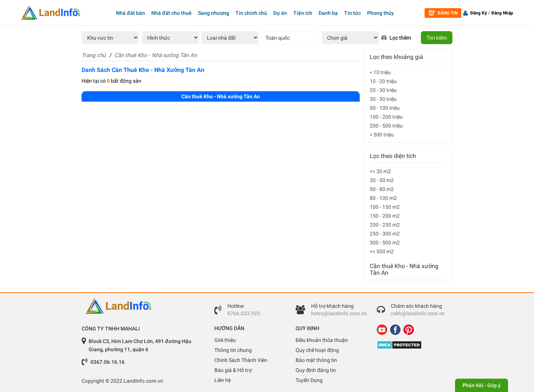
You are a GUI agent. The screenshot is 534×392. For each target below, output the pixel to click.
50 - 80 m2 (382, 189)
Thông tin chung (233, 350)
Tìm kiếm (437, 38)
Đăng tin (443, 13)
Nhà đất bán (131, 13)
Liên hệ (222, 380)
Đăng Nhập (502, 13)
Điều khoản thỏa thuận (322, 340)
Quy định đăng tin (316, 370)
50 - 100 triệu (385, 108)
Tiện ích (303, 13)
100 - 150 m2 (385, 207)
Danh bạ (328, 13)
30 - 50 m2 (382, 180)
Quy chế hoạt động (317, 350)
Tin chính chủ (251, 13)
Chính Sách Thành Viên (241, 360)
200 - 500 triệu (386, 126)
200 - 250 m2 (385, 225)
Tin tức (352, 13)
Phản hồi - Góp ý (482, 385)
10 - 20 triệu (383, 81)
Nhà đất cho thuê (172, 13)
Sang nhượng (214, 13)
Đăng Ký (479, 13)
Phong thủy (380, 13)
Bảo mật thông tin (316, 360)
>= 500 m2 (382, 251)
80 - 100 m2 (383, 198)
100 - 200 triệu (386, 117)
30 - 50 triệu (383, 99)
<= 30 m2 (380, 171)
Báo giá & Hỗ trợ (233, 370)
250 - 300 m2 (385, 234)
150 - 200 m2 (385, 216)
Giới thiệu (225, 340)
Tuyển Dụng (309, 380)
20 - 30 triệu (383, 90)
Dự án (280, 13)
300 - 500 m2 (385, 243)
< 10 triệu (380, 72)
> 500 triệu (382, 135)
